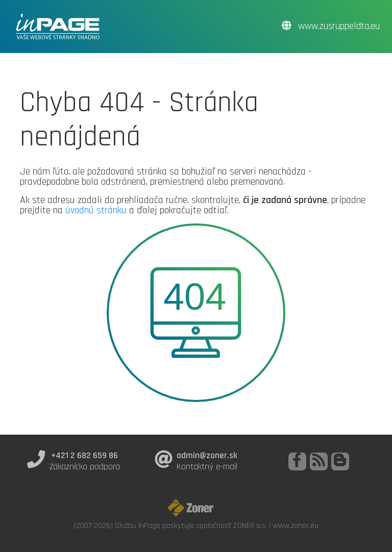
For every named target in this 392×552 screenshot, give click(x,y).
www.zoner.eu (296, 525)
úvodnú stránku (96, 210)
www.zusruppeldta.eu (331, 26)
